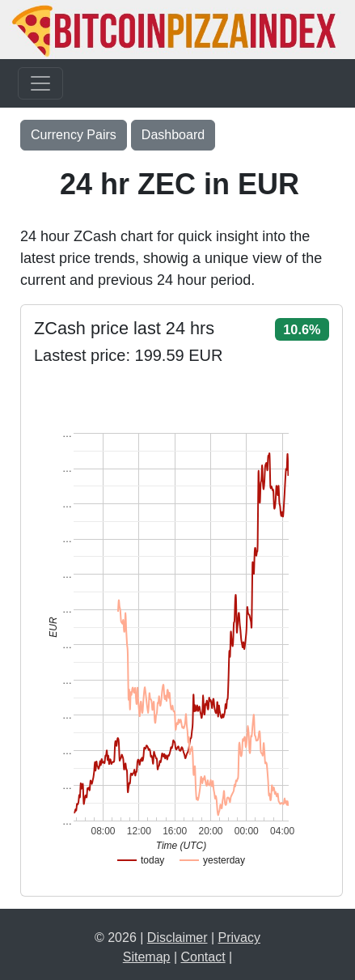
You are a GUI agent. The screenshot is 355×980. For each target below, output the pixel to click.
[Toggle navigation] (40, 83)
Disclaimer (177, 938)
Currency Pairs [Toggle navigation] (74, 135)
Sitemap (147, 957)
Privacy (239, 938)
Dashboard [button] (173, 135)
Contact (203, 957)
